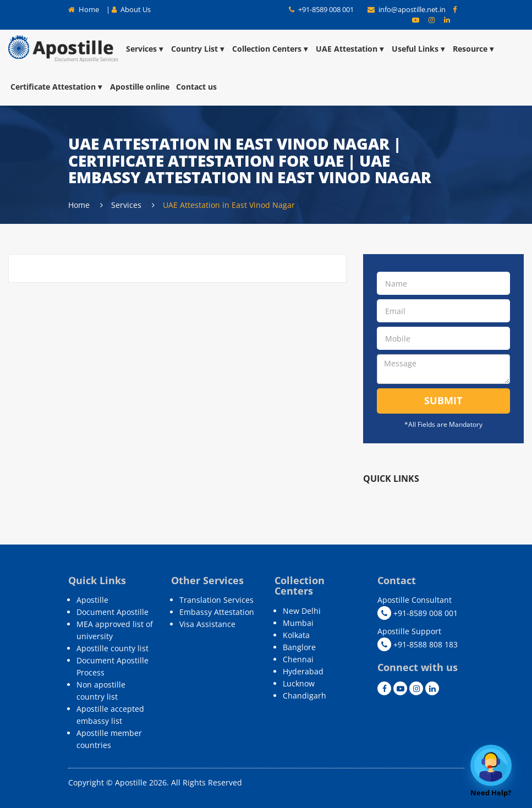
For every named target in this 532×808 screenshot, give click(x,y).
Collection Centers (271, 49)
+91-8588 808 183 (418, 644)
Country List (198, 49)
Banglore (299, 647)
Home (84, 9)
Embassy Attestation (217, 612)
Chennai (298, 659)
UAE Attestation (350, 49)
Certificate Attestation (57, 87)
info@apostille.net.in (407, 9)
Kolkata (296, 635)
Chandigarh (305, 696)
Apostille (92, 600)
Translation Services (216, 600)
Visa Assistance (207, 624)
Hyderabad (303, 671)
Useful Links (419, 49)
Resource (474, 49)
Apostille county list (113, 648)
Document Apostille (113, 612)
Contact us (196, 87)
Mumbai (298, 623)
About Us (131, 9)
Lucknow (299, 683)
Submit (443, 400)
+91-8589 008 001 (321, 9)
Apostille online (140, 87)
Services (145, 49)
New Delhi (302, 611)
